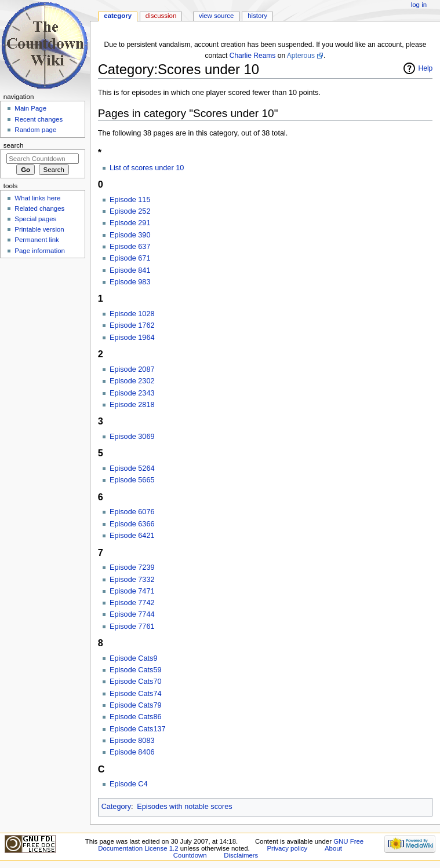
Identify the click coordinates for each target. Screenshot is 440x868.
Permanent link (37, 240)
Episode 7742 (132, 603)
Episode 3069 (132, 437)
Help (426, 68)
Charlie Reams (253, 56)
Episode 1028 (132, 314)
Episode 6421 (132, 536)
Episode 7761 (132, 627)
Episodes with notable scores (184, 807)
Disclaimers (241, 855)
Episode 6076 (132, 512)
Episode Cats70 (136, 682)
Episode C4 (129, 784)
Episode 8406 (132, 752)
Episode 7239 (132, 567)
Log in (419, 5)
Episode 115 (130, 200)
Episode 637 (130, 247)
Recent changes (39, 119)
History (257, 16)
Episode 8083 (132, 741)
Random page (35, 130)
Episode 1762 (132, 325)
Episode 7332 (132, 580)
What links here (37, 198)
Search (14, 145)
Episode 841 (130, 270)
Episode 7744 (132, 614)
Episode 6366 (132, 524)
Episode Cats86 (136, 717)
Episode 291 (130, 223)
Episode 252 (130, 211)
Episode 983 (130, 282)
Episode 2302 (132, 381)
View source (216, 16)
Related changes (39, 208)
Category (116, 807)
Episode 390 (130, 235)
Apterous (301, 56)
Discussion (161, 16)
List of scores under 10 (147, 168)
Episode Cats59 (136, 670)
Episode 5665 (132, 480)
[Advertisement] (42, 349)
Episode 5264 (132, 468)
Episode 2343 (132, 393)
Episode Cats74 (136, 694)
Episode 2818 (132, 405)
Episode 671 (130, 258)
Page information (40, 251)
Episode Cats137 (138, 729)
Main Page (30, 108)
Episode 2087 (132, 369)
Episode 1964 (132, 338)
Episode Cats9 (134, 658)
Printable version (39, 229)
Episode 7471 (132, 591)
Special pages (35, 219)
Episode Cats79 (136, 705)
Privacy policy (287, 848)
